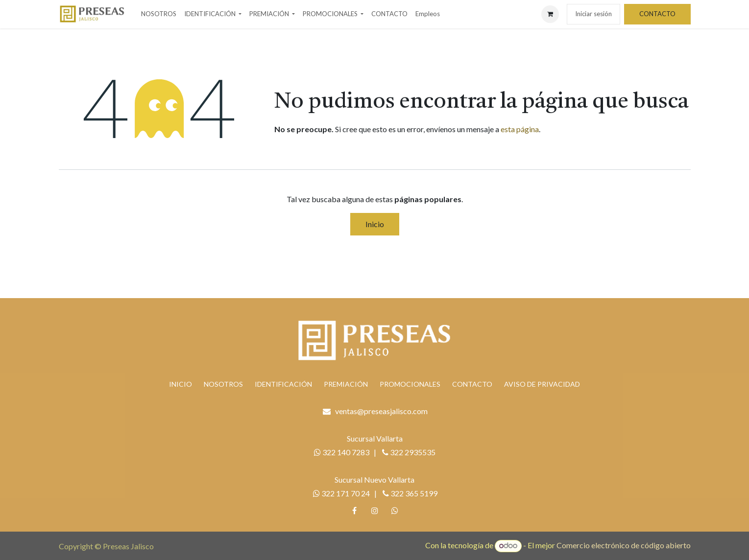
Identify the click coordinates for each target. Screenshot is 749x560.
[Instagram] (375, 511)
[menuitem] (159, 14)
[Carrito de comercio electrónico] (550, 14)
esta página (520, 129)
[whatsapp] (395, 511)
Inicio (375, 224)
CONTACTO (657, 14)
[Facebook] (354, 511)
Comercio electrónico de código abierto (624, 545)
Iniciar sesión (593, 14)
